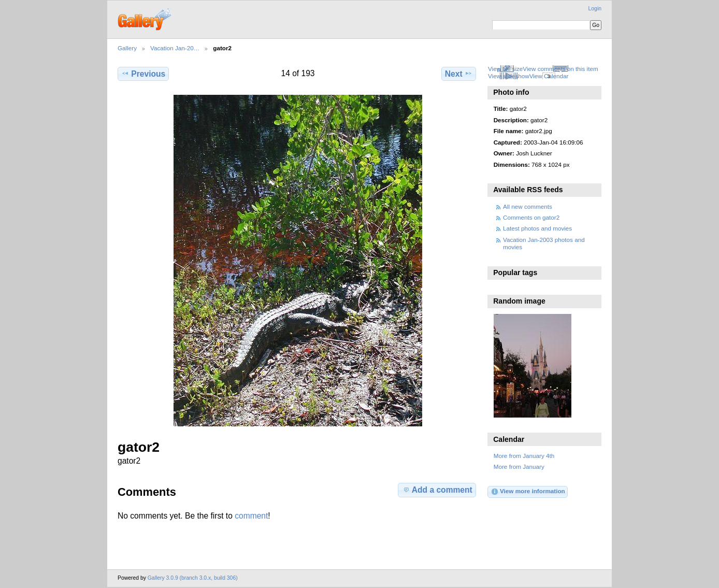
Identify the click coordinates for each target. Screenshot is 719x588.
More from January (519, 467)
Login (595, 9)
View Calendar (549, 76)
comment (251, 516)
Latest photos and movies (537, 228)
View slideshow (509, 76)
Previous (143, 74)
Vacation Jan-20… (175, 48)
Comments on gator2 (531, 217)
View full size (505, 69)
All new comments (528, 206)
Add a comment (437, 490)
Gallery (127, 48)
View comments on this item (560, 69)
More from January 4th (524, 456)
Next (459, 74)
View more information (528, 492)
